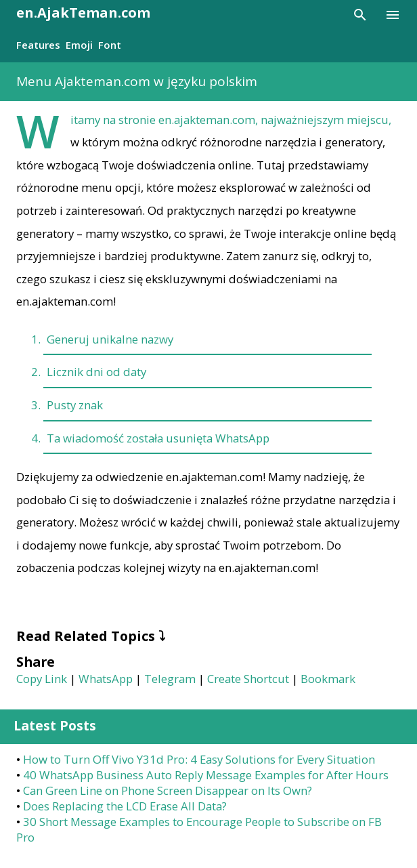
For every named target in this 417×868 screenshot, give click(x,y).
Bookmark (328, 679)
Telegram (170, 679)
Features (38, 45)
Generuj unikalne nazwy (110, 339)
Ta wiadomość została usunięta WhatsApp (158, 438)
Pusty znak (75, 405)
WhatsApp (106, 679)
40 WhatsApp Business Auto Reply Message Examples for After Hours (206, 775)
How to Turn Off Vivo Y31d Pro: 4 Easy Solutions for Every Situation (199, 759)
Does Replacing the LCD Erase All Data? (125, 806)
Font (110, 45)
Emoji (79, 45)
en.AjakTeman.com (83, 13)
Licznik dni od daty (96, 372)
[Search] (360, 15)
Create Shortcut (249, 679)
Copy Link (42, 679)
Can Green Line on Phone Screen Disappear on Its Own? (168, 790)
